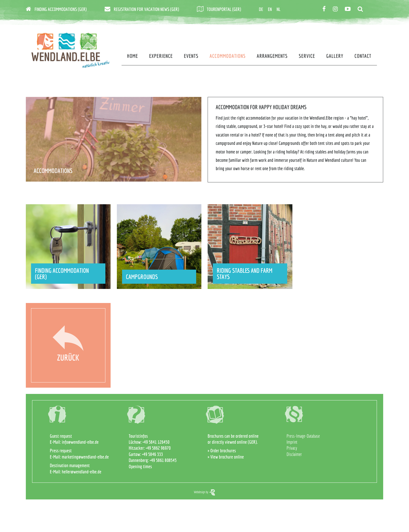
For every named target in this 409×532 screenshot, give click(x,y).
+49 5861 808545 (163, 460)
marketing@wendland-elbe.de (85, 457)
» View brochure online (226, 457)
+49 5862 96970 (158, 448)
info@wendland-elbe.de (80, 442)
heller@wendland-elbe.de (82, 472)
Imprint (292, 442)
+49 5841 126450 (156, 442)
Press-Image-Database (303, 436)
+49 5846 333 (152, 454)
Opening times (140, 466)
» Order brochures (222, 451)
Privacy (292, 448)
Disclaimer (294, 454)
